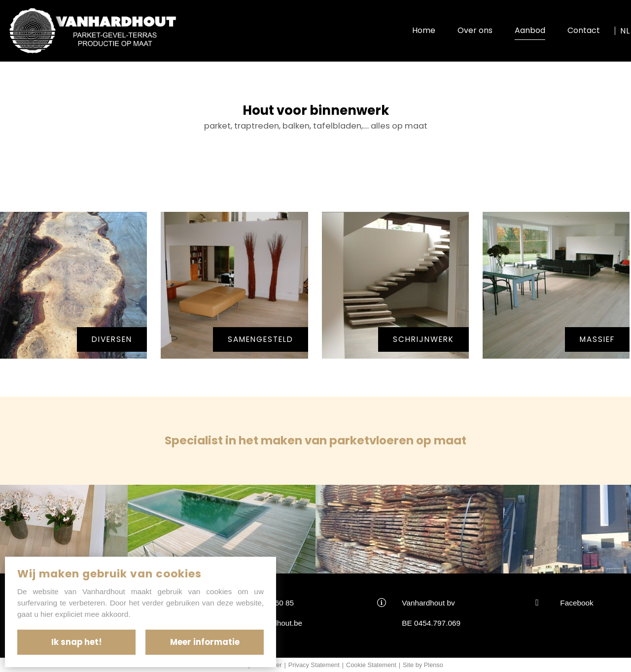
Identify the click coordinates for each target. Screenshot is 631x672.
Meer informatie (205, 642)
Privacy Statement (314, 665)
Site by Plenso (423, 665)
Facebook (577, 603)
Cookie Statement (371, 665)
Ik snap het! (77, 642)
